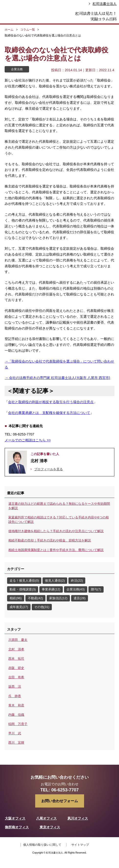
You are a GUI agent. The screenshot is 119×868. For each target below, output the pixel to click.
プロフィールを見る (49, 469)
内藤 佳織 (16, 715)
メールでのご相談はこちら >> (28, 440)
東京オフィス (50, 827)
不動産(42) (35, 598)
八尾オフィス (46, 818)
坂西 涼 (15, 686)
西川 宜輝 (16, 743)
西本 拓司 (16, 659)
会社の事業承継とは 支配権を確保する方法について (49, 413)
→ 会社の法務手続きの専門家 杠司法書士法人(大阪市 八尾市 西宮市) (57, 378)
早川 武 (15, 733)
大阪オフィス (15, 818)
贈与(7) (96, 589)
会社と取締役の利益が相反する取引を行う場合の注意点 (51, 402)
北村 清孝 (16, 649)
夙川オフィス (78, 818)
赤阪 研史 (16, 668)
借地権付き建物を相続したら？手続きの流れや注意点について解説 (56, 531)
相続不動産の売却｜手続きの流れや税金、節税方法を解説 (50, 540)
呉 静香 (15, 696)
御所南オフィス (17, 827)
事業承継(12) (51, 589)
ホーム (9, 30)
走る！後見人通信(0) (24, 581)
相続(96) (16, 598)
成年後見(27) (19, 607)
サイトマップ (80, 845)
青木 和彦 (16, 705)
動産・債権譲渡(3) (23, 589)
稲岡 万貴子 (18, 724)
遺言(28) (80, 598)
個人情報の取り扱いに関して (42, 845)
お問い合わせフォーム (60, 801)
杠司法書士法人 (105, 4)
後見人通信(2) (55, 581)
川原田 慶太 (18, 640)
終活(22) (77, 581)
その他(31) (42, 607)
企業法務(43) (76, 589)
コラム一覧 (28, 30)
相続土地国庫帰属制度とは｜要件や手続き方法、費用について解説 (56, 550)
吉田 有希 (16, 677)
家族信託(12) (58, 598)
